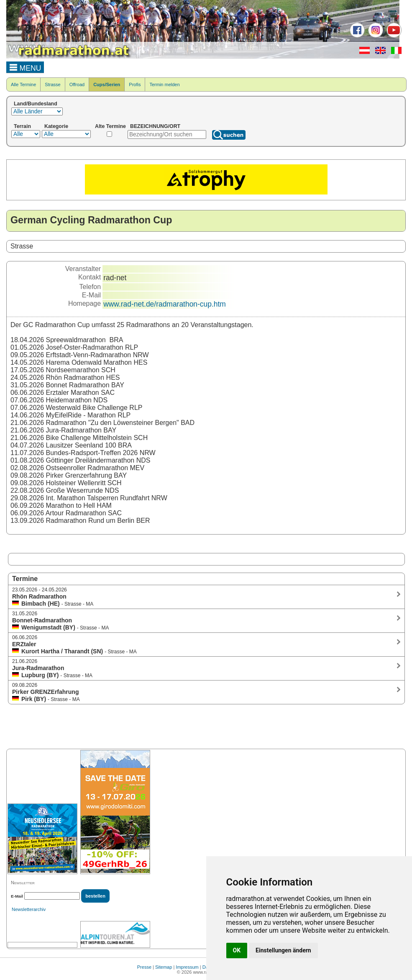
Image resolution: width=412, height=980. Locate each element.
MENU (25, 67)
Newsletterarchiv (29, 909)
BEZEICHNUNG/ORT (155, 126)
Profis (135, 84)
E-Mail (17, 896)
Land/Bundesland (36, 104)
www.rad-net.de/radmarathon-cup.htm (165, 304)
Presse (144, 967)
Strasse (52, 84)
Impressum (187, 967)
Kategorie (56, 126)
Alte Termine (110, 126)
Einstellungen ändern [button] (283, 950)
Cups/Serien (107, 84)
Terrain (22, 126)
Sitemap (164, 967)
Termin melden (164, 84)
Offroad (77, 84)
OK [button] (237, 950)
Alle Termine (23, 84)
